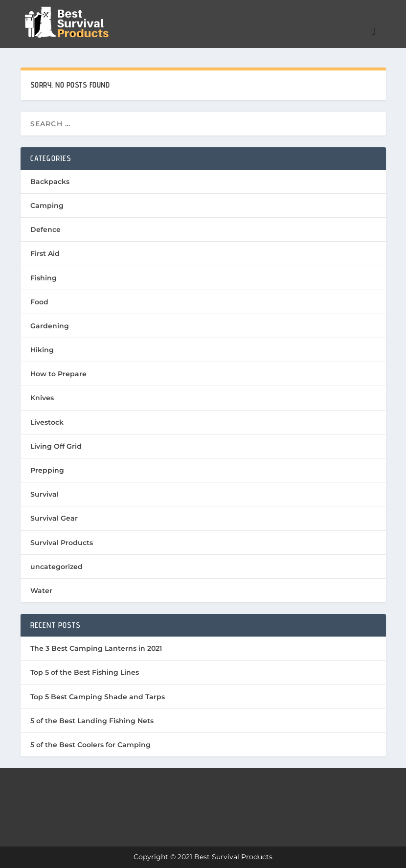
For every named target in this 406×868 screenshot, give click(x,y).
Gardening (50, 326)
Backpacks (50, 182)
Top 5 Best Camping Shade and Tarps (98, 697)
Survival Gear (54, 518)
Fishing (44, 278)
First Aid (45, 253)
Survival (45, 494)
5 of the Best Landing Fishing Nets (92, 721)
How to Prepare (58, 374)
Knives (42, 398)
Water (41, 591)
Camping (47, 206)
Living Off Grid (56, 446)
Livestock (47, 422)
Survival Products (62, 543)
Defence (45, 229)
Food (39, 302)
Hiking (42, 350)
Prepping (47, 470)
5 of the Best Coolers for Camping (90, 745)
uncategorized (56, 567)
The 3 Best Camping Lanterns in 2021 (96, 648)
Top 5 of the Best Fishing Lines (85, 672)
